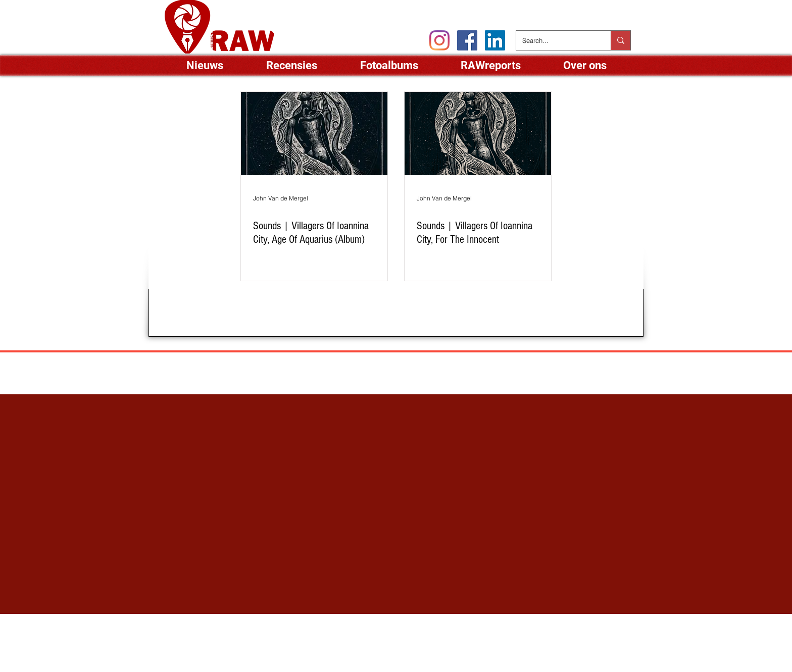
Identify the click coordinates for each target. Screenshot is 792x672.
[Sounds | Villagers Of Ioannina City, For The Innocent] (478, 134)
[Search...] (556, 40)
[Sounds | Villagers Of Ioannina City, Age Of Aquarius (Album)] (314, 134)
